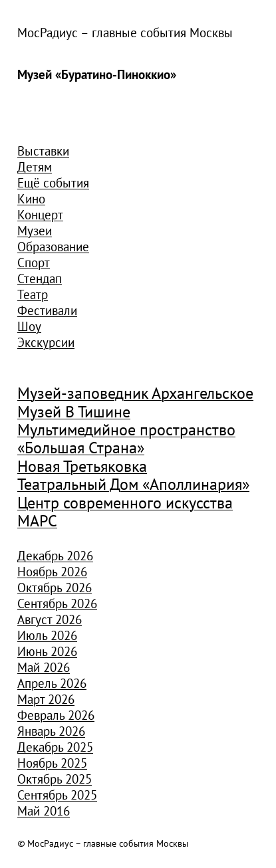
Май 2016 (44, 811)
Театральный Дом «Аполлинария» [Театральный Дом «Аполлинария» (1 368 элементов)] (133, 485)
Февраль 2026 (56, 715)
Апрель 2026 (52, 683)
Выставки (43, 151)
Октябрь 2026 (55, 588)
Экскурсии (46, 342)
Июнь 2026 (47, 651)
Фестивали (47, 310)
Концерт (40, 215)
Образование (53, 247)
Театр (33, 294)
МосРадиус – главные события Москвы (125, 33)
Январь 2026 (51, 731)
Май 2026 (44, 667)
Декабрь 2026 (55, 556)
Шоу (29, 326)
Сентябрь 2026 (57, 603)
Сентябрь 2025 (57, 795)
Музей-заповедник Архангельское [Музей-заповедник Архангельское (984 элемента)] (135, 394)
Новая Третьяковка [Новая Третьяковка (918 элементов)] (82, 467)
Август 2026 (50, 619)
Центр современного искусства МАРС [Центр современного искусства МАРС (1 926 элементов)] (125, 512)
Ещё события (53, 183)
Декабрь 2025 (55, 747)
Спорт (34, 263)
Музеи (35, 231)
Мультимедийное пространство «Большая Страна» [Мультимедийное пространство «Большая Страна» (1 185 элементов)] (126, 439)
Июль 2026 (47, 635)
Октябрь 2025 (55, 779)
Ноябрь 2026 (52, 572)
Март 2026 (46, 699)
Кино (31, 199)
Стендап (40, 278)
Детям (35, 167)
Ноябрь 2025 (52, 763)
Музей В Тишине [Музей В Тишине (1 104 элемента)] (74, 412)
